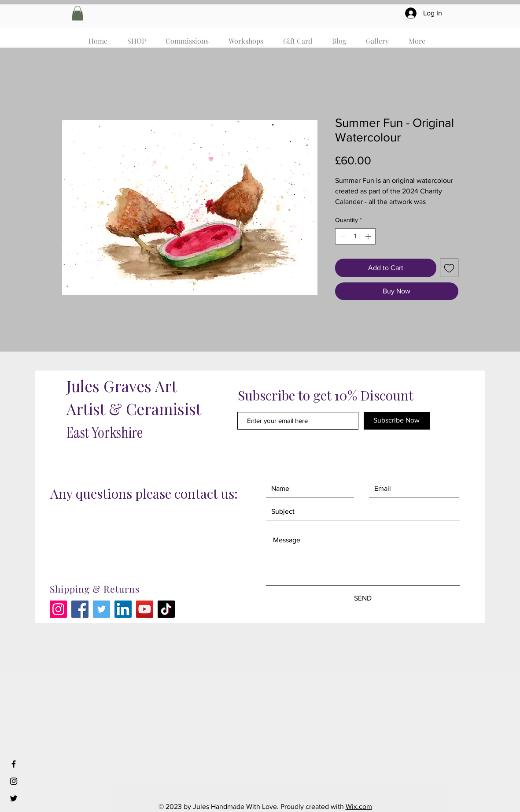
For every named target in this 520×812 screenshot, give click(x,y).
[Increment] (369, 236)
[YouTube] (145, 609)
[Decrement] (342, 236)
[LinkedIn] (123, 609)
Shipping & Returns (95, 589)
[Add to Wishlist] (449, 268)
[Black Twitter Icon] (14, 798)
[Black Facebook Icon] (14, 764)
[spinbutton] (355, 236)
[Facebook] (80, 609)
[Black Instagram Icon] (14, 781)
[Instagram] (58, 609)
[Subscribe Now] (397, 421)
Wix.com (359, 806)
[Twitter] (101, 609)
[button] (77, 13)
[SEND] (363, 599)
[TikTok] (166, 609)
